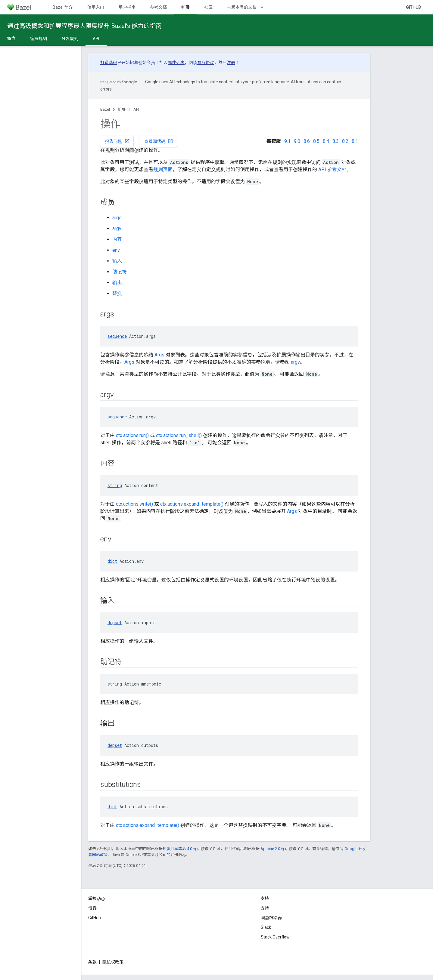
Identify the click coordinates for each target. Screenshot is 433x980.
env (116, 250)
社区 (208, 7)
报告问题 (117, 141)
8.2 (345, 141)
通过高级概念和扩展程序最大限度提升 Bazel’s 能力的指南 (84, 26)
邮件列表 (176, 63)
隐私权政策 (113, 962)
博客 (92, 908)
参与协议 (206, 63)
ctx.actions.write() (134, 504)
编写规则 (39, 39)
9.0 (297, 141)
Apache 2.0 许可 (275, 849)
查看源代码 (159, 141)
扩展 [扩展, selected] (185, 7)
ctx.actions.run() (132, 435)
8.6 (307, 141)
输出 (117, 283)
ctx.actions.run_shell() (179, 435)
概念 (11, 39)
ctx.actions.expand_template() (192, 504)
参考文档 (158, 7)
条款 (92, 962)
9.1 (287, 141)
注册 (231, 63)
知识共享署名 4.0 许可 (182, 849)
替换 (117, 293)
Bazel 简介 (63, 7)
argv (117, 228)
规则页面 (163, 169)
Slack (266, 927)
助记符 (120, 272)
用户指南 (127, 7)
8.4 (326, 141)
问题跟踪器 (271, 918)
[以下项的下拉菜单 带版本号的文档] (265, 7)
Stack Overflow (275, 937)
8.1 (355, 141)
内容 (117, 239)
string (115, 485)
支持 (265, 908)
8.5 (316, 141)
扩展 (122, 109)
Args (159, 355)
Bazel (105, 109)
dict (112, 561)
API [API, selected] (96, 39)
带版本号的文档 (242, 7)
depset (115, 623)
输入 (117, 261)
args (117, 218)
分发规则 (70, 39)
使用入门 (96, 7)
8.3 (336, 141)
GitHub (413, 7)
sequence (117, 336)
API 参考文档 (332, 169)
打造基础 (109, 63)
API (136, 109)
